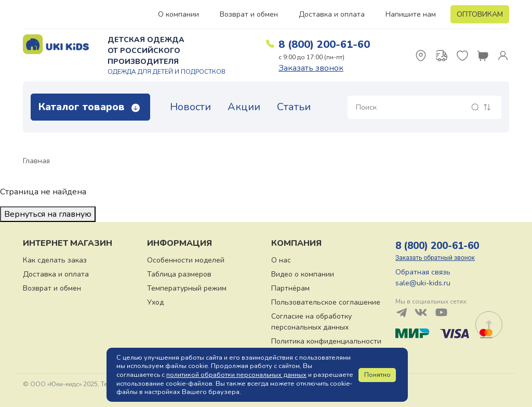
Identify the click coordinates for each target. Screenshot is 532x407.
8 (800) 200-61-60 (324, 44)
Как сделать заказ (55, 260)
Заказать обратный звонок (435, 258)
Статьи (294, 107)
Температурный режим (187, 288)
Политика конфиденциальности (326, 341)
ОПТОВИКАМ (480, 14)
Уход (155, 302)
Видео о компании (303, 274)
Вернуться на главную (48, 214)
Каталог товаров (89, 107)
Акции (244, 107)
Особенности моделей (186, 260)
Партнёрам (290, 288)
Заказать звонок (311, 68)
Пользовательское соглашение (326, 302)
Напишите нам (411, 14)
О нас (281, 260)
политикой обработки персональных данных (236, 375)
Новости (190, 107)
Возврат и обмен (249, 14)
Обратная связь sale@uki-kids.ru (423, 278)
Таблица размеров (179, 274)
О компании (178, 14)
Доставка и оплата (332, 14)
